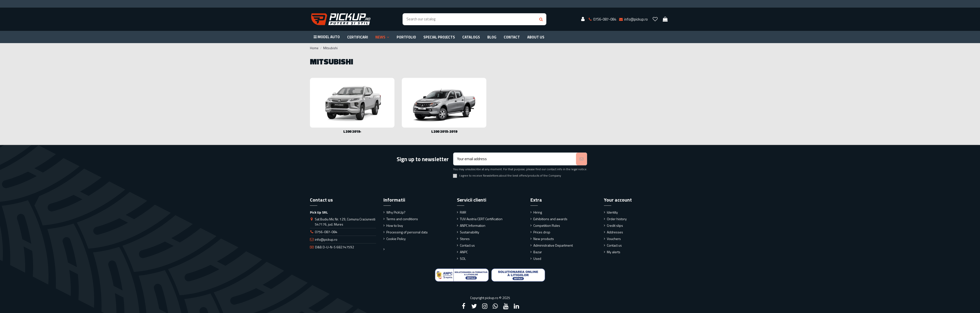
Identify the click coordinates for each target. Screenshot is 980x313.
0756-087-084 (326, 232)
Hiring (538, 212)
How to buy (395, 225)
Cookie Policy (396, 239)
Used (537, 259)
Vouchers (614, 239)
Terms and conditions (402, 219)
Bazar (538, 252)
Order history (617, 219)
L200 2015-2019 (444, 131)
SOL (463, 259)
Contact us (467, 245)
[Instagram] (485, 306)
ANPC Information (473, 225)
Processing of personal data (407, 232)
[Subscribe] (582, 159)
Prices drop (542, 232)
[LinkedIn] (516, 306)
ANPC (464, 252)
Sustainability (470, 232)
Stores (465, 239)
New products (544, 239)
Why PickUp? (396, 212)
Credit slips (615, 225)
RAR (463, 212)
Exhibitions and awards (550, 219)
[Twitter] (474, 306)
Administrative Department (553, 245)
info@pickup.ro (326, 239)
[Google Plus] (495, 306)
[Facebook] (464, 306)
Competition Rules (547, 225)
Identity (612, 212)
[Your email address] (515, 159)
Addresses (615, 232)
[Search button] (541, 19)
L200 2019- (352, 131)
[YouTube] (506, 306)
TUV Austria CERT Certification (481, 219)
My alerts (614, 252)
